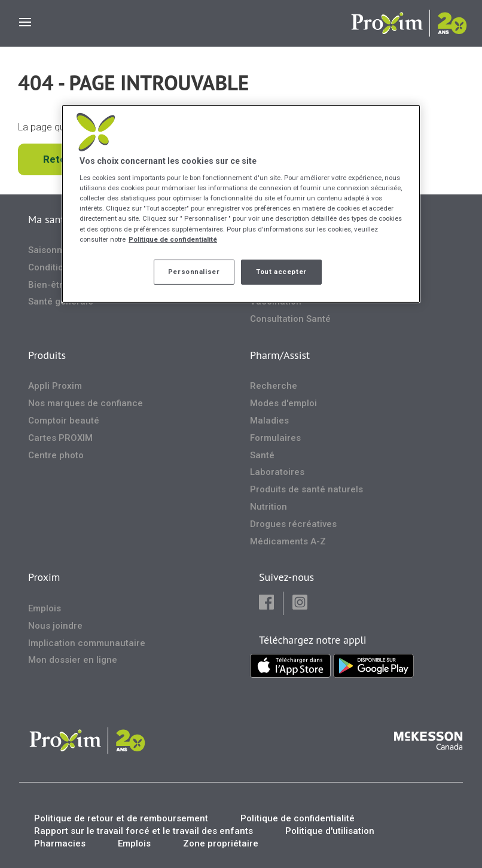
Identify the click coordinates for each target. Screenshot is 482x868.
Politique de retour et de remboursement (121, 818)
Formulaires (275, 438)
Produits (47, 355)
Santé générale (61, 301)
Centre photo (56, 455)
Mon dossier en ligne (73, 660)
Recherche (274, 386)
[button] (266, 603)
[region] (241, 203)
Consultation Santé (290, 319)
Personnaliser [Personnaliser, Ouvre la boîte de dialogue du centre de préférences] (194, 272)
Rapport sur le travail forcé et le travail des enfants (144, 831)
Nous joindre (55, 626)
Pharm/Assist (280, 355)
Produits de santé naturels (306, 489)
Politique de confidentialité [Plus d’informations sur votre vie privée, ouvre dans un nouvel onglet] (173, 239)
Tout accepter (281, 272)
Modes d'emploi (283, 403)
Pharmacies (60, 843)
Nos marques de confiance (86, 403)
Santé (262, 455)
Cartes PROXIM (60, 438)
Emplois (45, 608)
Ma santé (49, 219)
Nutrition (269, 507)
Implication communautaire (87, 643)
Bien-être (48, 285)
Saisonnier (51, 250)
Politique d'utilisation (330, 831)
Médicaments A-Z (288, 541)
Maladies (269, 421)
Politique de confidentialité (298, 818)
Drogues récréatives (293, 524)
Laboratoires (277, 472)
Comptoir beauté (64, 421)
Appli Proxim (55, 386)
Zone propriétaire (221, 843)
